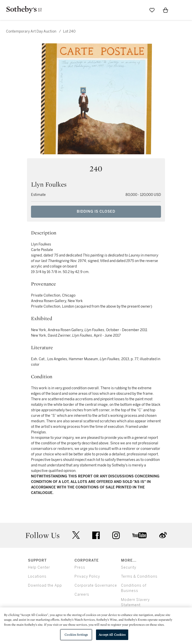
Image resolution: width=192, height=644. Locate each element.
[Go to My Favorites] (152, 10)
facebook (96, 535)
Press (80, 567)
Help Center (39, 567)
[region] (96, 626)
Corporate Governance (96, 586)
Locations (37, 576)
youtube (139, 535)
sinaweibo (163, 535)
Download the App (45, 586)
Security (129, 567)
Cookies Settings (76, 635)
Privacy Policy (87, 576)
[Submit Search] (138, 10)
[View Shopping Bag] (165, 10)
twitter (76, 535)
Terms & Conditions (139, 576)
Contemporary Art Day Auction (31, 31)
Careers (82, 595)
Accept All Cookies (112, 635)
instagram (116, 535)
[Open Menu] (179, 10)
